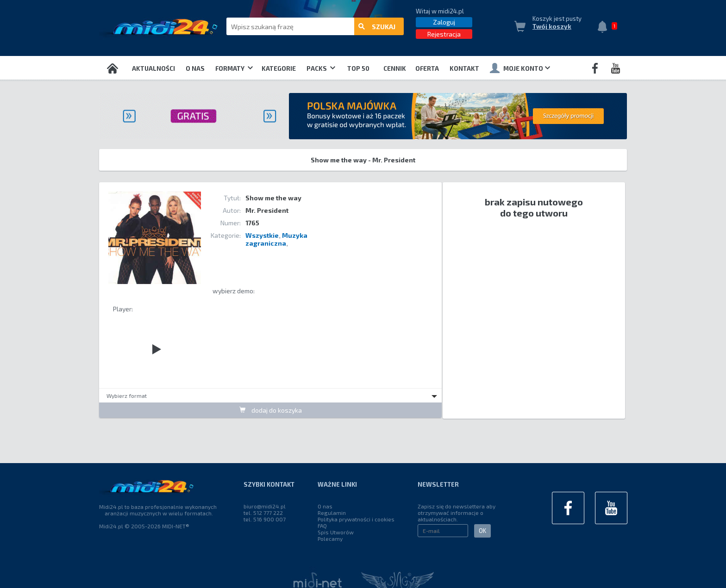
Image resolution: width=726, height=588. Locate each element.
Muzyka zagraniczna (276, 239)
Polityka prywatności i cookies (356, 519)
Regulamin (332, 513)
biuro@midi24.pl (265, 506)
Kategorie (279, 68)
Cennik (395, 68)
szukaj (377, 27)
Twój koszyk (552, 26)
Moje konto (520, 68)
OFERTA (427, 68)
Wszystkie (262, 235)
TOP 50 (358, 68)
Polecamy (330, 538)
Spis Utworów (336, 532)
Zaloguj (444, 22)
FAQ (322, 526)
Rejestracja (444, 34)
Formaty (234, 68)
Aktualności (153, 68)
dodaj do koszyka (271, 410)
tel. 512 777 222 (263, 513)
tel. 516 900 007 (265, 519)
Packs (321, 68)
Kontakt (464, 68)
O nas (195, 68)
